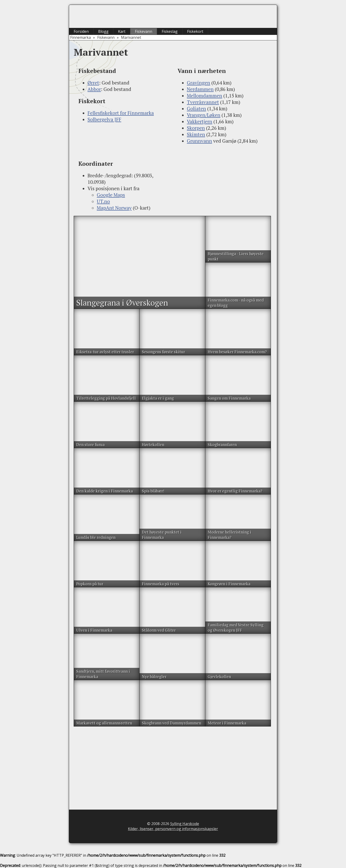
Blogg (103, 31)
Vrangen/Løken (204, 115)
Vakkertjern (200, 121)
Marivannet (131, 37)
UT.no (103, 201)
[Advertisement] (123, 141)
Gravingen (199, 83)
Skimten (196, 134)
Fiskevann (144, 31)
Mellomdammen (205, 96)
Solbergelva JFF (104, 119)
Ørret (93, 83)
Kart (122, 31)
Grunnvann (199, 141)
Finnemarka (80, 37)
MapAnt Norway (114, 208)
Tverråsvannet (203, 102)
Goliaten (196, 108)
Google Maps (111, 195)
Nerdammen (200, 89)
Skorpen (196, 128)
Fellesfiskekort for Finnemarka (121, 113)
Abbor (94, 89)
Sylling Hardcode (185, 824)
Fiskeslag (170, 31)
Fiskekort (195, 31)
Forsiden (81, 31)
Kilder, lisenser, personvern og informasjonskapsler (173, 829)
